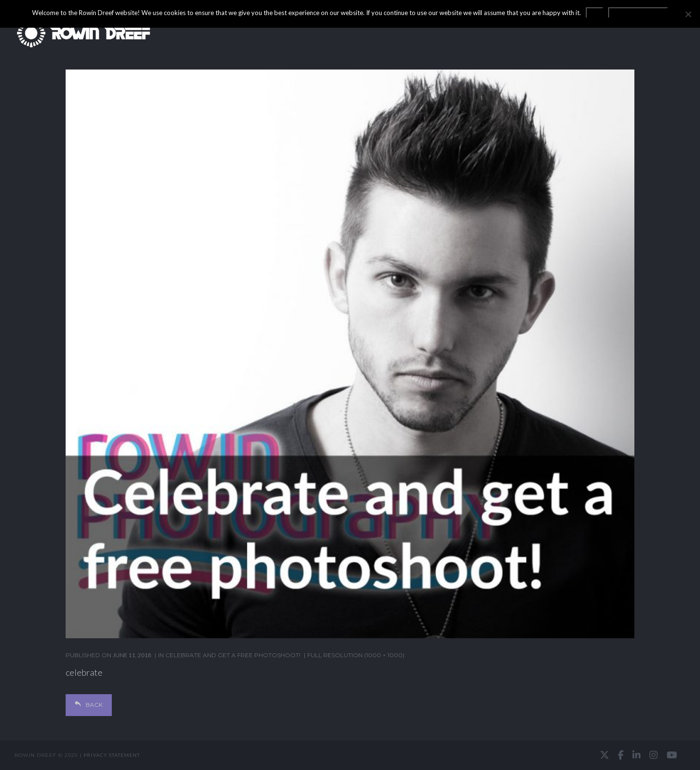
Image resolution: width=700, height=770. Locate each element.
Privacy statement (112, 755)
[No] (688, 14)
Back (89, 705)
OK (595, 13)
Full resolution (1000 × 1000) (356, 655)
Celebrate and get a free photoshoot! (233, 655)
